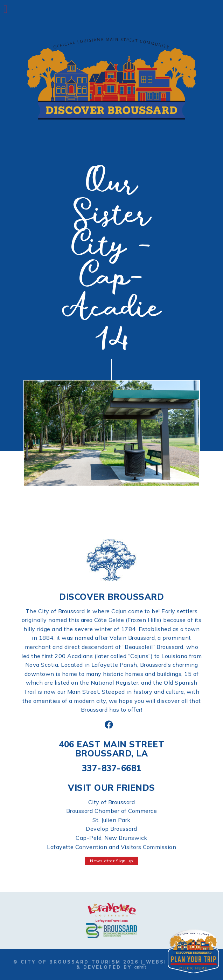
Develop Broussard (111, 829)
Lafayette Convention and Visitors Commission (111, 847)
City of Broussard (112, 802)
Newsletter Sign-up (111, 861)
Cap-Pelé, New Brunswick (111, 838)
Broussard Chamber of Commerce (112, 811)
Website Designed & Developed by (143, 964)
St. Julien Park (111, 820)
